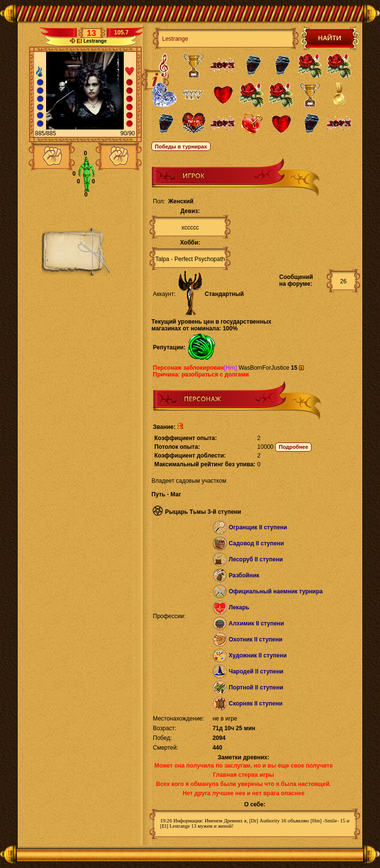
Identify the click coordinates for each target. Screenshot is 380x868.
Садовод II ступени (256, 543)
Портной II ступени (256, 688)
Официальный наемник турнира (276, 591)
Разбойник (244, 575)
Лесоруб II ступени (256, 559)
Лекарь (239, 607)
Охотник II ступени (256, 639)
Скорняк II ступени (256, 704)
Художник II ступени (258, 655)
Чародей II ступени (256, 671)
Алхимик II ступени (256, 623)
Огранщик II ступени (258, 527)
